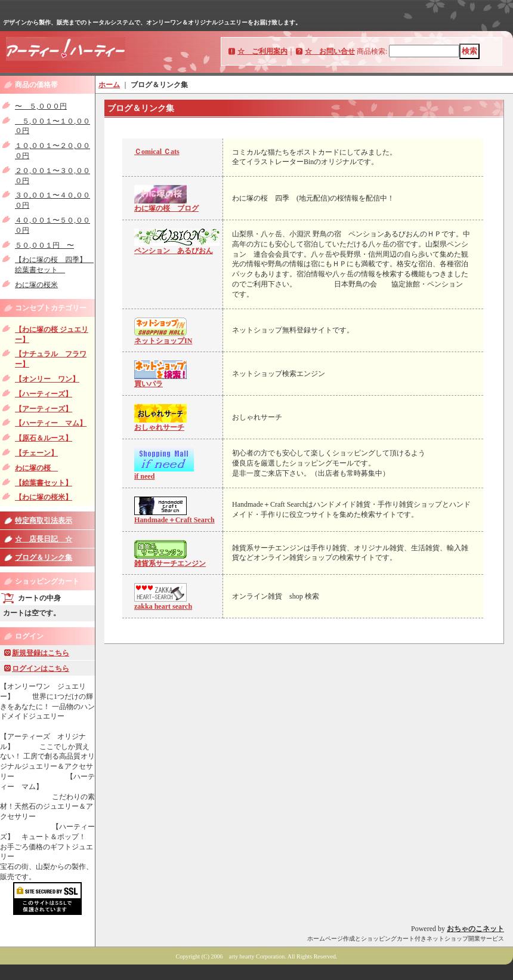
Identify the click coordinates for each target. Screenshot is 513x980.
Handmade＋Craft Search (174, 520)
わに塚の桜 (36, 468)
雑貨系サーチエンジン (170, 563)
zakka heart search (163, 606)
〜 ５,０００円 (41, 106)
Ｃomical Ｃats (157, 152)
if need (144, 476)
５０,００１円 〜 (44, 245)
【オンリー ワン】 (47, 379)
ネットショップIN (163, 341)
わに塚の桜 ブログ (166, 208)
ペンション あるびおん (174, 251)
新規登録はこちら (41, 653)
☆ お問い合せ (330, 51)
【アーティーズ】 (44, 409)
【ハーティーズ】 (44, 394)
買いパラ (149, 384)
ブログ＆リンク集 (44, 557)
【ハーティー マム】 (51, 423)
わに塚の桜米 (36, 285)
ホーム (109, 85)
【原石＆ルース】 (44, 438)
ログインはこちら (41, 668)
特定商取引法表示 (44, 520)
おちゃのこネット (475, 929)
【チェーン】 (36, 453)
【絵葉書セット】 (44, 483)
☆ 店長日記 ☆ (44, 539)
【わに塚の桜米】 (44, 497)
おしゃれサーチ (159, 427)
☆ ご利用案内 (262, 51)
